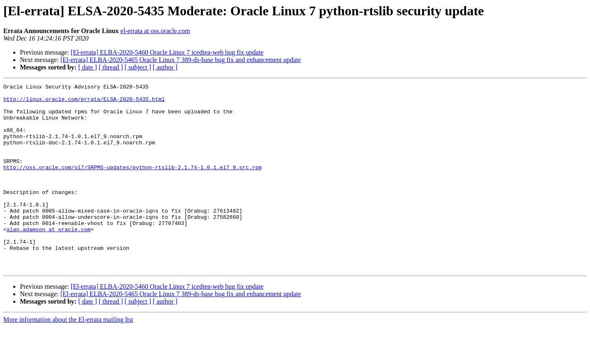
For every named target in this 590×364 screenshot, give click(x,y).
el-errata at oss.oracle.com (155, 31)
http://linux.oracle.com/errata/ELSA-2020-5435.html (84, 103)
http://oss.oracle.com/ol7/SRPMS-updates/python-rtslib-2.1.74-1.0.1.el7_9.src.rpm (132, 184)
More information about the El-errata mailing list (68, 357)
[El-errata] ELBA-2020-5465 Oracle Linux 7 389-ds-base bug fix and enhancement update (181, 60)
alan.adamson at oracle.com (49, 259)
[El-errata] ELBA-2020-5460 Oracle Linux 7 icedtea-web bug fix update (167, 52)
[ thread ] (111, 67)
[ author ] (165, 67)
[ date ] (88, 67)
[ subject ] (138, 67)
